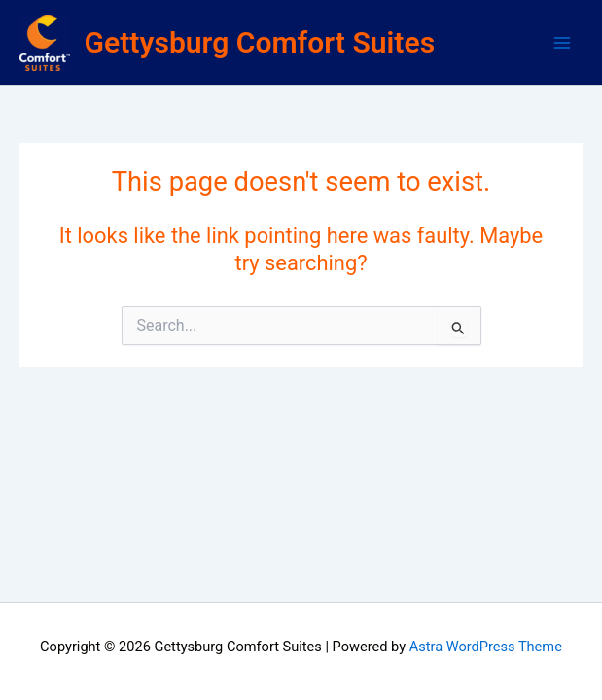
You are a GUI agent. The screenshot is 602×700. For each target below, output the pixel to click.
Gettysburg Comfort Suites (260, 42)
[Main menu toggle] (562, 43)
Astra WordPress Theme (486, 647)
